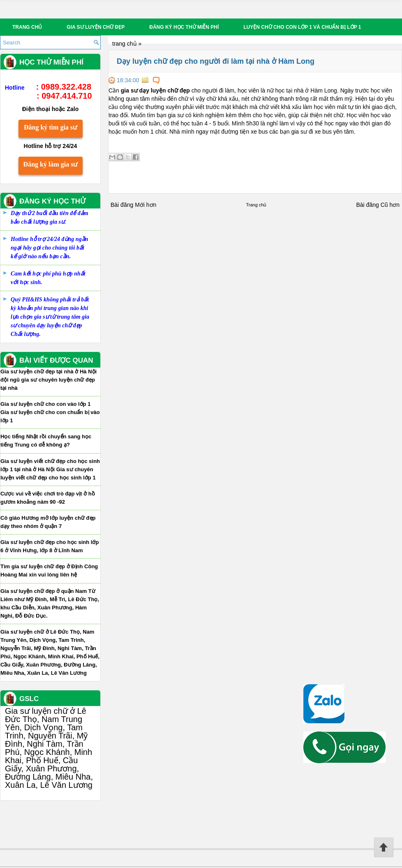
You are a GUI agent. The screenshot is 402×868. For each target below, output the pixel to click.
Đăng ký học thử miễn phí (184, 27)
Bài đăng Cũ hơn (378, 205)
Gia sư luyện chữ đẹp (96, 27)
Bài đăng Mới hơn (133, 205)
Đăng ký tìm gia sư (51, 127)
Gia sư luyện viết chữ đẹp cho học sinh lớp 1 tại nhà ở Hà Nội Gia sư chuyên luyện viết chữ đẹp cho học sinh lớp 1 (50, 469)
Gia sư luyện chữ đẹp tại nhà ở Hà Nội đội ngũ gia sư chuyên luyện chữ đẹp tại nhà (49, 380)
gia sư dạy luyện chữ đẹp (155, 90)
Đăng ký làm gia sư (51, 164)
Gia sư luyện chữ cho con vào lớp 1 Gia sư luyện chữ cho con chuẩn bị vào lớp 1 (50, 412)
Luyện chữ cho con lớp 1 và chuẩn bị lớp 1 (302, 27)
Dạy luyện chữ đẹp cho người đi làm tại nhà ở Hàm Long (216, 61)
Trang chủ (27, 27)
